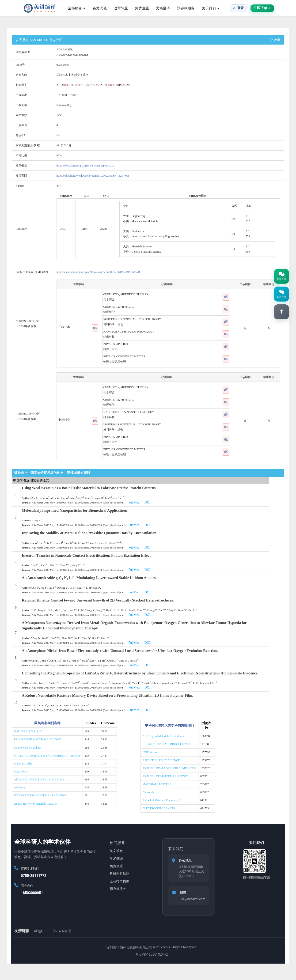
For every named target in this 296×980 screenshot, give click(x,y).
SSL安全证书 (62, 931)
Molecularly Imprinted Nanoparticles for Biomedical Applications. (75, 510)
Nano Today (21, 772)
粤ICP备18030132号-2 (152, 954)
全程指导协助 (120, 881)
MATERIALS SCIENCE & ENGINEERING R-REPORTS (47, 756)
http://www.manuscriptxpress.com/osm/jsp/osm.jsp (85, 166)
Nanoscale (148, 792)
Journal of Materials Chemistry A (161, 800)
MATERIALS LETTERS (157, 784)
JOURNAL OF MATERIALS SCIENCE (166, 776)
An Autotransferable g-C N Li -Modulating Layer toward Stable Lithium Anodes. (89, 578)
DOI (147, 502)
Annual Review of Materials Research (36, 804)
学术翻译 (116, 859)
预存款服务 (186, 8)
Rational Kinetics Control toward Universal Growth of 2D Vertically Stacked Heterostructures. (98, 600)
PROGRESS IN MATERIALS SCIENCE (38, 739)
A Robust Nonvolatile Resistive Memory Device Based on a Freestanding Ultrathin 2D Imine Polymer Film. (107, 695)
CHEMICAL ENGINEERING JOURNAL (167, 744)
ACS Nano (20, 787)
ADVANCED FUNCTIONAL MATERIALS (39, 779)
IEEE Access (150, 752)
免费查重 (142, 8)
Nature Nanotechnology (28, 748)
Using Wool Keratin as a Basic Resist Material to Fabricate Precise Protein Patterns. (89, 488)
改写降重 (121, 8)
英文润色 (100, 8)
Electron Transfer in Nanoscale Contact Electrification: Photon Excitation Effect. (87, 555)
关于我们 (211, 8)
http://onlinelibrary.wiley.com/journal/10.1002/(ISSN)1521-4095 (93, 176)
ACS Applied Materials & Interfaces (163, 736)
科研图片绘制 (120, 874)
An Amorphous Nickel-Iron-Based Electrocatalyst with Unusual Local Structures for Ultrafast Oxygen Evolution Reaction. (120, 651)
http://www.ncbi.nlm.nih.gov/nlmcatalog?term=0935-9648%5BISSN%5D (98, 272)
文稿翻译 (163, 8)
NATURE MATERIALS (28, 731)
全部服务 (77, 8)
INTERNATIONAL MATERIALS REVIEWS (40, 795)
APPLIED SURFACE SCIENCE (161, 760)
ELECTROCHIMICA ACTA (159, 808)
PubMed (134, 502)
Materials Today (23, 764)
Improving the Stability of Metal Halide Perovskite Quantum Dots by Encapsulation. (90, 533)
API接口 (40, 931)
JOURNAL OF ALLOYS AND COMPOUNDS (169, 768)
